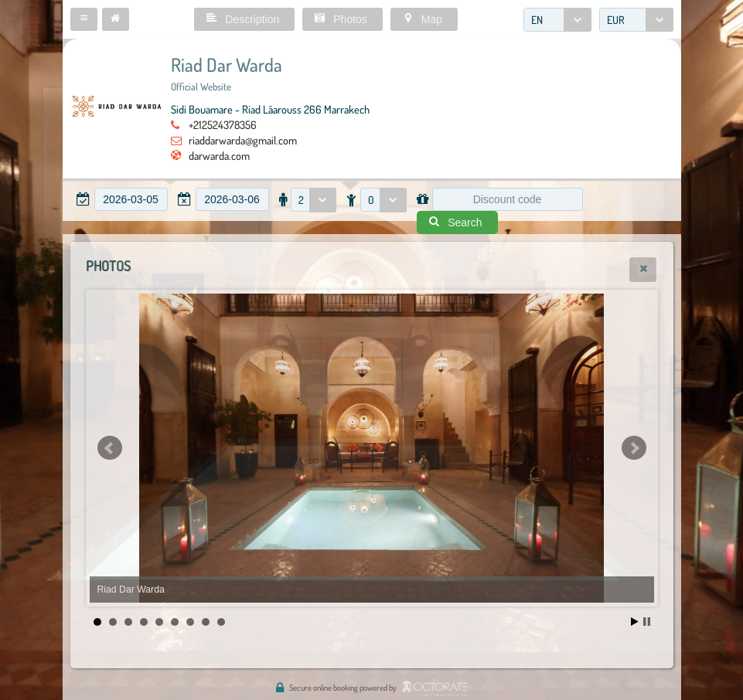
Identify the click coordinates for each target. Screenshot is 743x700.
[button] (84, 19)
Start (635, 622)
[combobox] (557, 20)
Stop (647, 622)
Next (634, 448)
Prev (110, 448)
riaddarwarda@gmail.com (243, 140)
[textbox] (131, 199)
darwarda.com (219, 155)
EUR (616, 20)
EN (537, 20)
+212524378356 (223, 124)
